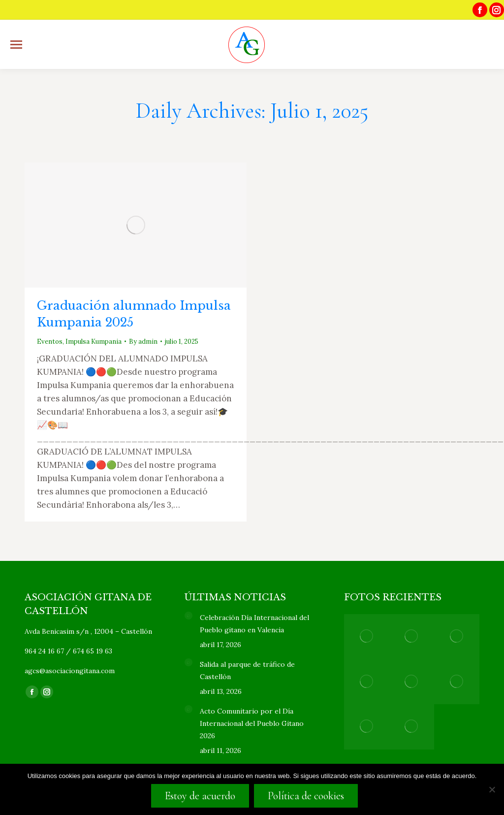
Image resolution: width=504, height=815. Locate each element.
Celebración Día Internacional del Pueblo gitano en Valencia (254, 624)
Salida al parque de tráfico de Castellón (247, 670)
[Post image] (189, 616)
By (143, 342)
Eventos (50, 342)
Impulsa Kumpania (94, 342)
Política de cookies (306, 796)
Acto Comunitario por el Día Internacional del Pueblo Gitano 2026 (252, 723)
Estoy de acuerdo (200, 796)
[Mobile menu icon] (16, 45)
